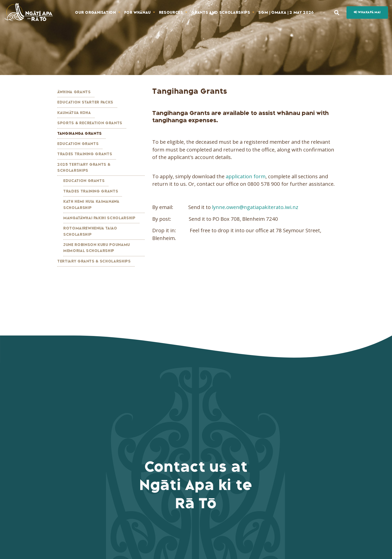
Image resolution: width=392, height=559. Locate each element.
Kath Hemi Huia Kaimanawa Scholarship (91, 204)
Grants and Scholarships (221, 12)
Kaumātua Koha (74, 113)
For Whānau (138, 12)
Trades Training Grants (85, 154)
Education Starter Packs (85, 102)
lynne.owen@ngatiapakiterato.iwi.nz (255, 207)
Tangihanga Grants (79, 133)
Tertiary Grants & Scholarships (94, 261)
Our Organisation (96, 12)
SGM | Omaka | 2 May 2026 (286, 12)
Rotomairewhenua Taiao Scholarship (90, 231)
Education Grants (78, 144)
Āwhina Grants (74, 92)
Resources (172, 12)
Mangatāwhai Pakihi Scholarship (99, 218)
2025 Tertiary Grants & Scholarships (84, 167)
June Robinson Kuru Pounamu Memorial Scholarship (97, 248)
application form (246, 176)
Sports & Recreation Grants (90, 123)
